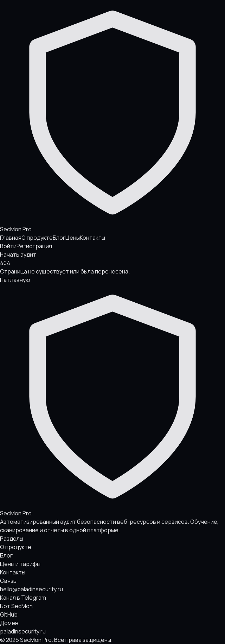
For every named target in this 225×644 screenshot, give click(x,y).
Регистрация (34, 246)
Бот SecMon (16, 606)
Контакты (92, 238)
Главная (11, 238)
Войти (8, 246)
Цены (73, 238)
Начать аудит (18, 255)
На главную (15, 280)
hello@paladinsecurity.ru (31, 589)
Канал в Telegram (23, 598)
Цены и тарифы (20, 564)
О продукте (37, 238)
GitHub (9, 614)
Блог (59, 238)
